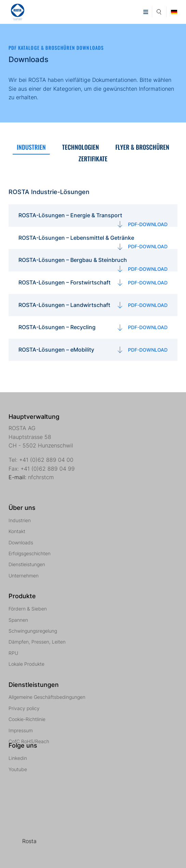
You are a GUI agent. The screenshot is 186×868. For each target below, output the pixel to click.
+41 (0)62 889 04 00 (46, 460)
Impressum (21, 730)
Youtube (18, 769)
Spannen (18, 620)
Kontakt (17, 531)
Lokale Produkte (26, 664)
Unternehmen (24, 576)
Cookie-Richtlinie (27, 719)
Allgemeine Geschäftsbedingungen (47, 697)
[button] (146, 12)
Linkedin (18, 758)
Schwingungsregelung (33, 631)
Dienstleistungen (27, 564)
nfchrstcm (41, 477)
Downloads (21, 542)
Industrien (20, 520)
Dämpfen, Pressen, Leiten (37, 642)
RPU (13, 653)
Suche (159, 11)
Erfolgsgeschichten (30, 553)
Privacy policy (24, 708)
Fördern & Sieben (28, 609)
